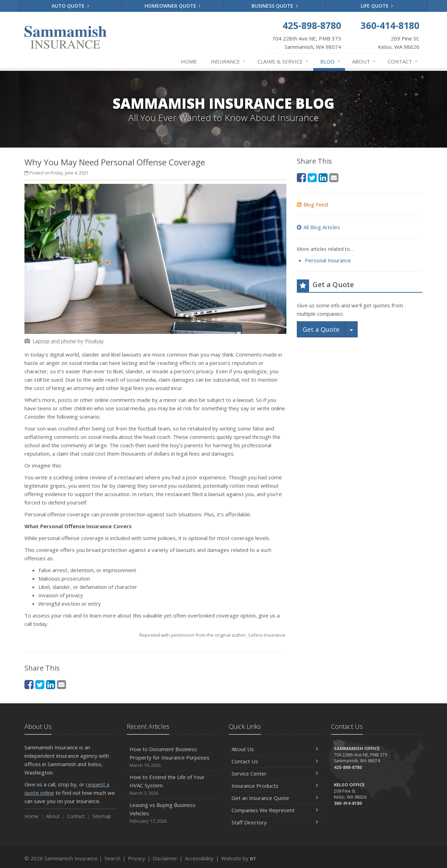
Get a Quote (321, 329)
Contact (403, 61)
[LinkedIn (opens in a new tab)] (51, 684)
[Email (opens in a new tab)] (61, 684)
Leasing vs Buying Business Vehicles (173, 813)
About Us (275, 749)
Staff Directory (275, 822)
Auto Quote (70, 6)
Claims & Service (283, 61)
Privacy (137, 858)
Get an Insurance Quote (275, 798)
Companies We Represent (275, 810)
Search (112, 858)
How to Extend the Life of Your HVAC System (173, 785)
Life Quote (377, 6)
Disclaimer (165, 858)
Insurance (229, 61)
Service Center (275, 773)
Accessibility (199, 858)
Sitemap (102, 816)
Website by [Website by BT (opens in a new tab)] (239, 858)
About (364, 61)
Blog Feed (312, 204)
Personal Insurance (328, 260)
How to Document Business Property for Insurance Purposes (173, 757)
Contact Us (275, 761)
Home (189, 61)
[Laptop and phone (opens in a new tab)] (54, 341)
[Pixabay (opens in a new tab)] (94, 341)
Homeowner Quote (173, 6)
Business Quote (275, 6)
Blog (331, 61)
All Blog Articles (318, 227)
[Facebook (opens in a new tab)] (29, 684)
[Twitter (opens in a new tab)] (40, 684)
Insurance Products (275, 786)
